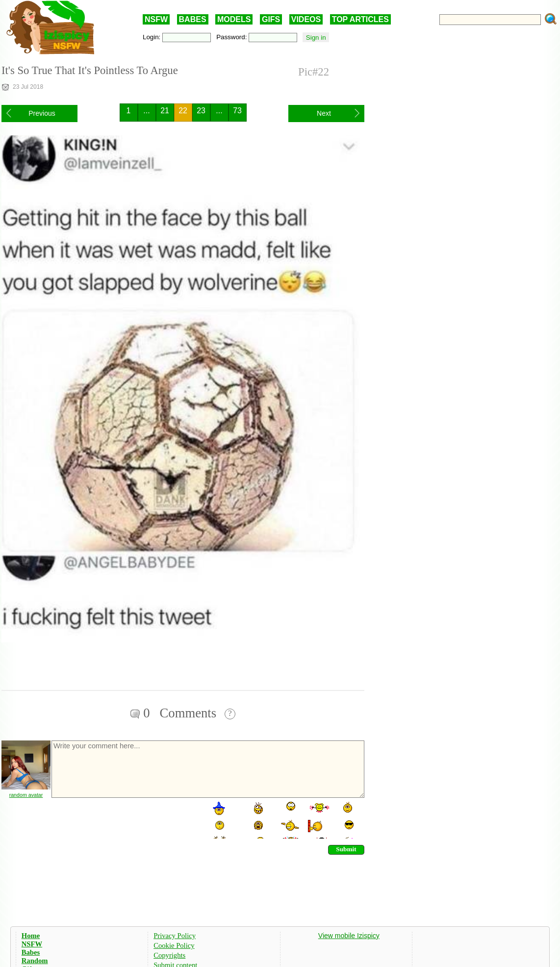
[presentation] (125, 819)
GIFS (271, 19)
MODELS (234, 19)
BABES (193, 19)
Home (31, 936)
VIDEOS (306, 19)
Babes (31, 952)
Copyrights (169, 955)
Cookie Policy (174, 945)
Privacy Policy (175, 936)
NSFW (156, 19)
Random (35, 961)
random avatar (26, 795)
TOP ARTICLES (360, 19)
